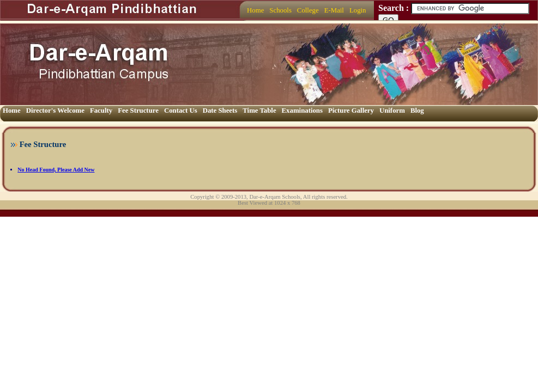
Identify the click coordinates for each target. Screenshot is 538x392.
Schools (280, 10)
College (308, 10)
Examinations (302, 111)
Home (255, 10)
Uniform (392, 111)
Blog (417, 111)
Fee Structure (138, 111)
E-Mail (334, 10)
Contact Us (181, 111)
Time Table (259, 111)
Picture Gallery (351, 111)
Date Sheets (220, 111)
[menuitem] (255, 11)
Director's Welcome (55, 111)
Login (358, 10)
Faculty (101, 111)
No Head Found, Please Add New (56, 170)
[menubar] (306, 11)
